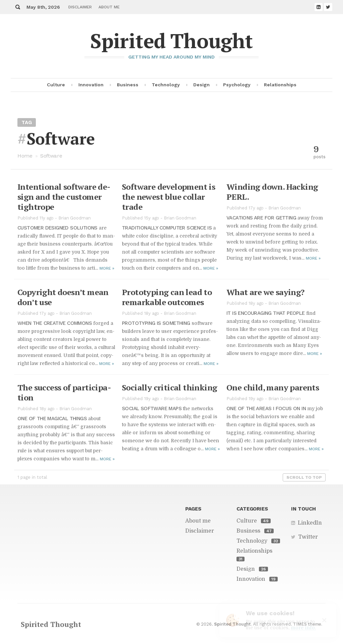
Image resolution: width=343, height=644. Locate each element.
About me (109, 7)
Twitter (308, 537)
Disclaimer (80, 7)
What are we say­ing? (265, 292)
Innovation (91, 85)
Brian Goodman (75, 218)
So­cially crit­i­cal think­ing (169, 387)
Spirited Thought (171, 41)
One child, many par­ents (273, 387)
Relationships (280, 85)
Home (25, 156)
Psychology (237, 85)
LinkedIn (310, 523)
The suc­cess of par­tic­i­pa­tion (64, 392)
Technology (166, 85)
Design (201, 85)
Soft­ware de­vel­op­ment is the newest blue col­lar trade (168, 197)
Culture (56, 85)
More (107, 268)
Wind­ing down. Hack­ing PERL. (272, 192)
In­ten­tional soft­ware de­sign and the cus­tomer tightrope (64, 197)
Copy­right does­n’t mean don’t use (63, 297)
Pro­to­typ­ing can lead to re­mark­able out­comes (167, 297)
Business (128, 85)
